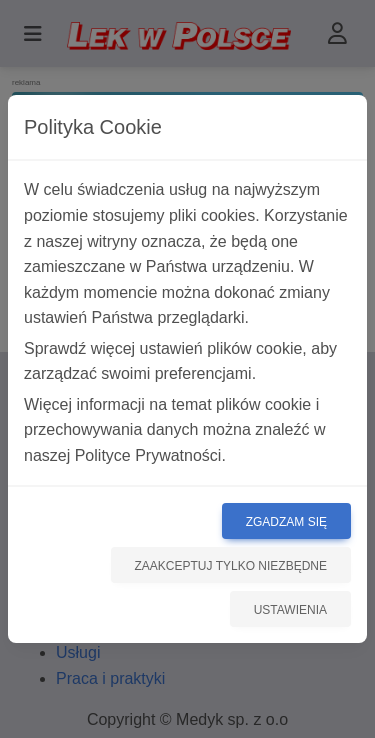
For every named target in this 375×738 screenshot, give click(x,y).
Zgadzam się (286, 522)
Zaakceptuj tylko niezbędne (231, 566)
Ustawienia (290, 610)
